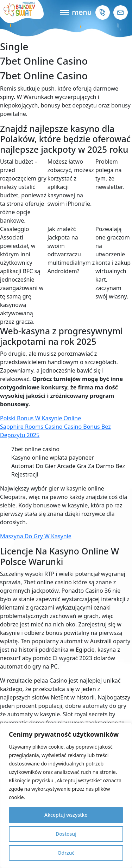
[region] (66, 795)
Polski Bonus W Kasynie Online (40, 418)
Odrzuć (66, 853)
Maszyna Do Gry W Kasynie (36, 536)
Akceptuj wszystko (66, 815)
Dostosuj (66, 834)
